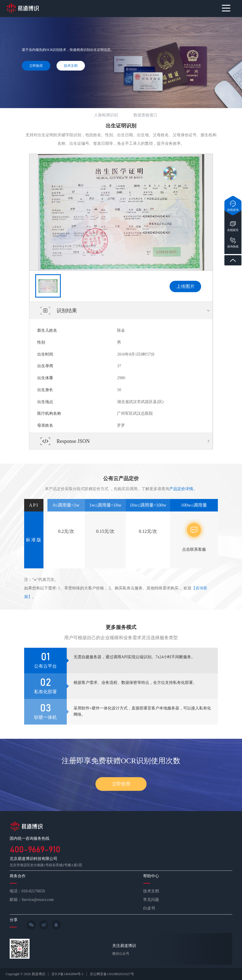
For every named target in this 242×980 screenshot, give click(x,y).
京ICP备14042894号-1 (67, 974)
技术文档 (71, 66)
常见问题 (151, 900)
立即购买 (36, 66)
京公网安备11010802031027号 (112, 974)
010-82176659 (33, 891)
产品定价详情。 (183, 489)
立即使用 (121, 784)
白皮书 (149, 908)
